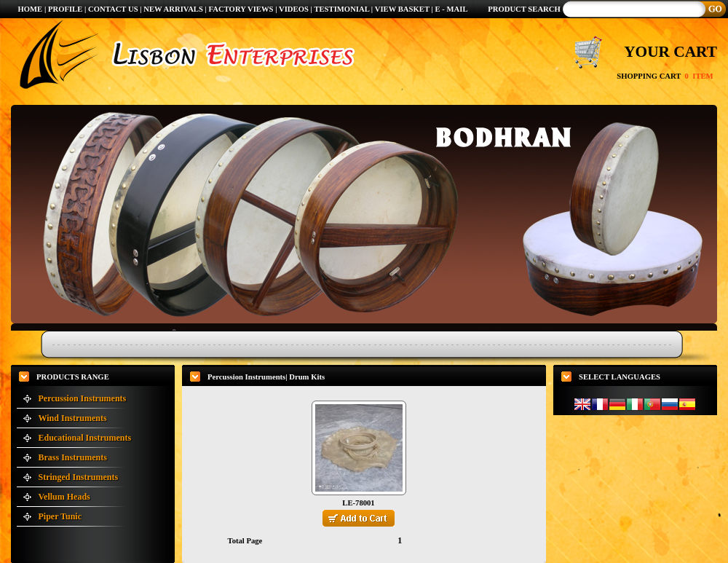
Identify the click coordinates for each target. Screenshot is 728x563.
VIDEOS (295, 9)
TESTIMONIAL (341, 9)
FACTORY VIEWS (242, 9)
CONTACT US (113, 9)
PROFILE (65, 9)
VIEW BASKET (402, 9)
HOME (30, 9)
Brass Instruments (73, 457)
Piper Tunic (60, 516)
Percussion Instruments (83, 398)
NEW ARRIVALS (173, 9)
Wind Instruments (73, 418)
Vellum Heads (64, 497)
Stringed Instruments (79, 477)
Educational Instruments (85, 438)
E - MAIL (452, 9)
